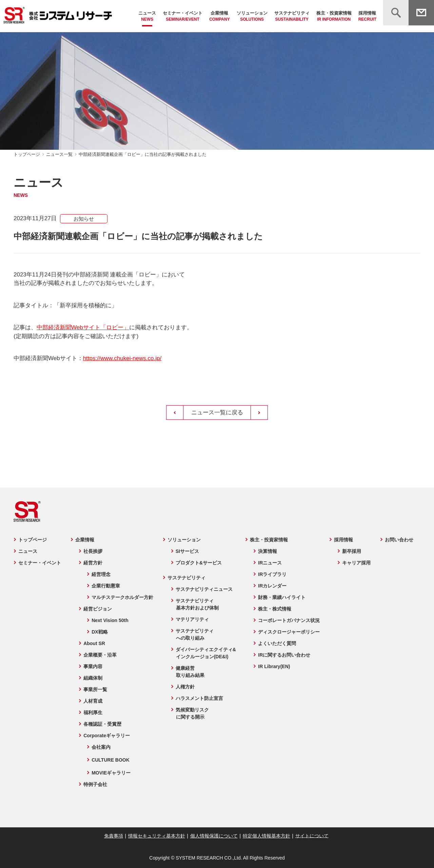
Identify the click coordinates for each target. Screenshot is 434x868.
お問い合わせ (399, 540)
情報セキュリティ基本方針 (157, 836)
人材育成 (93, 701)
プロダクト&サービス (198, 563)
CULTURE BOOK (110, 760)
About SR (94, 643)
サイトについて (311, 835)
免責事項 (114, 836)
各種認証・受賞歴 (102, 724)
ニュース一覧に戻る (217, 412)
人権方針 (185, 687)
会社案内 (101, 747)
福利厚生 (93, 712)
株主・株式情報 (275, 609)
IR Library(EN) (274, 666)
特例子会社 (95, 784)
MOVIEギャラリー (111, 773)
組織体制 (93, 678)
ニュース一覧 (59, 154)
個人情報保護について (214, 836)
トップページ (27, 154)
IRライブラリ (273, 574)
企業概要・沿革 (100, 655)
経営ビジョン (97, 609)
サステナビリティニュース (204, 589)
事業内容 (93, 666)
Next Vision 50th (110, 620)
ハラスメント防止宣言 (199, 698)
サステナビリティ (292, 16)
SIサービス (187, 551)
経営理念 (101, 574)
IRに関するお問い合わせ (284, 655)
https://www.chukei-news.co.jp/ (122, 358)
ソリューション (252, 16)
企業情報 (219, 16)
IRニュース (270, 563)
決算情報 (268, 551)
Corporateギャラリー (106, 736)
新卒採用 (352, 551)
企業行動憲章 (105, 586)
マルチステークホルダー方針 (122, 597)
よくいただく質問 (277, 643)
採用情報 (367, 16)
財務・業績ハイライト (282, 597)
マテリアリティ (192, 619)
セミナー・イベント (183, 16)
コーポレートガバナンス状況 (289, 620)
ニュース (147, 16)
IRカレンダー (273, 586)
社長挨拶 (93, 551)
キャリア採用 (357, 563)
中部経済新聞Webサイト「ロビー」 (83, 327)
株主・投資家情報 (334, 16)
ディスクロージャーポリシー (289, 632)
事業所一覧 (95, 689)
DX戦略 (99, 632)
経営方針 (93, 563)
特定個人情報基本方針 (266, 836)
